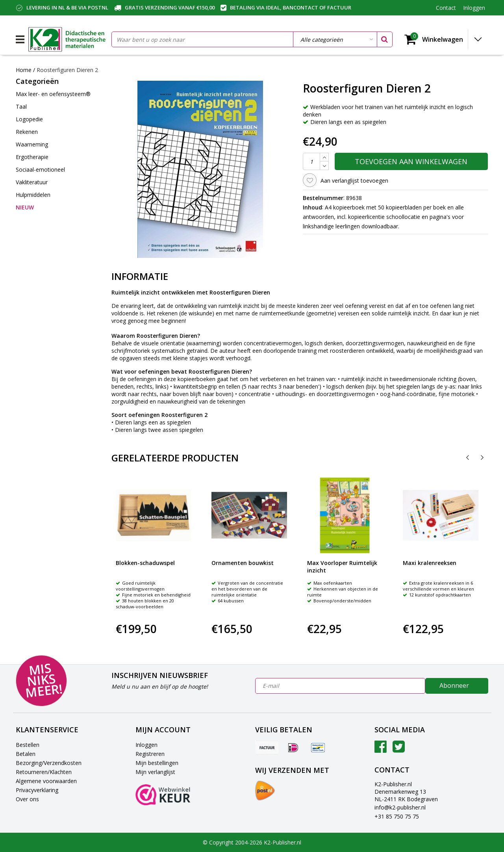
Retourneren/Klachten (44, 772)
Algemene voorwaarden (46, 781)
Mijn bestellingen (157, 763)
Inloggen (146, 745)
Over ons (27, 799)
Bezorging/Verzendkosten (49, 763)
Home (24, 70)
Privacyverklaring (37, 790)
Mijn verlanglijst (155, 772)
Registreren (150, 754)
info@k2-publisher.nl (400, 807)
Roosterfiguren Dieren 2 (67, 70)
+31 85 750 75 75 (397, 816)
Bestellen (28, 745)
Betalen (26, 754)
